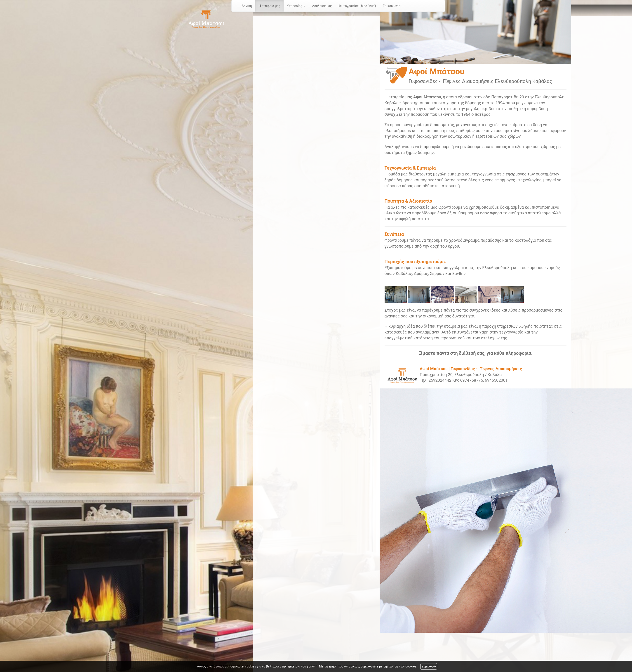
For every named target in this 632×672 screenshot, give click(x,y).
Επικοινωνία (392, 6)
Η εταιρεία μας (269, 6)
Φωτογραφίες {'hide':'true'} (357, 6)
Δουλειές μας (322, 6)
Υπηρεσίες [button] (296, 6)
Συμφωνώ (429, 666)
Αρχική (247, 6)
